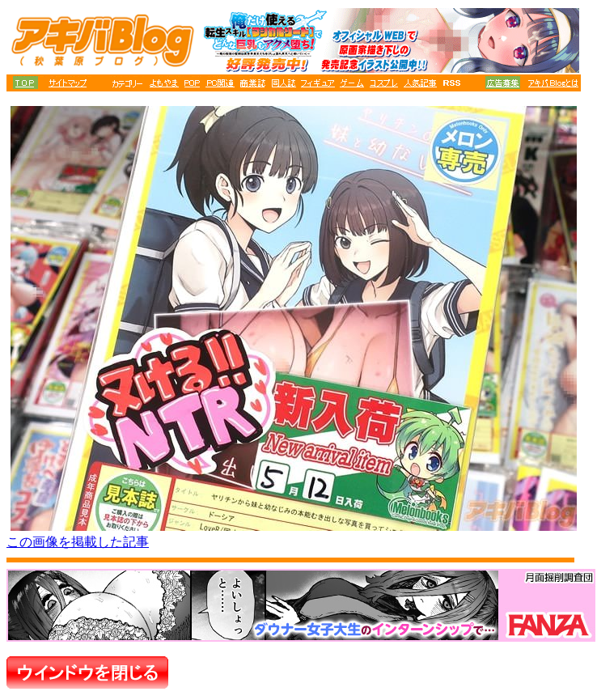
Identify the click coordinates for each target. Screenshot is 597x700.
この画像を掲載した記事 (78, 542)
